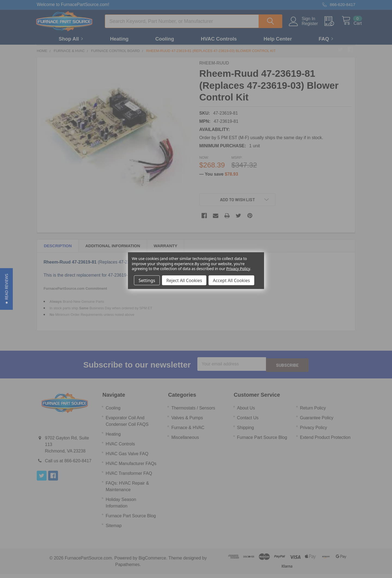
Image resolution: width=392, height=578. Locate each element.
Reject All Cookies (184, 280)
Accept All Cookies (231, 280)
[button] (6, 289)
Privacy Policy (238, 268)
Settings (147, 280)
